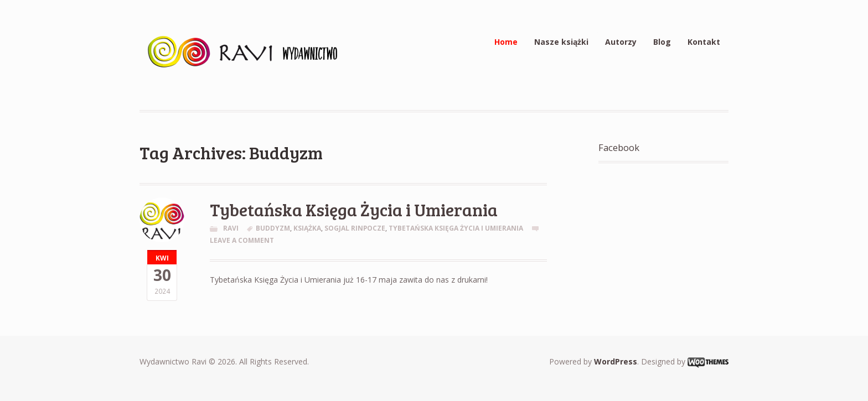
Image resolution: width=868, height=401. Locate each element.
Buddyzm (273, 228)
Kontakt (704, 42)
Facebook (619, 147)
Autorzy (621, 42)
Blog (662, 42)
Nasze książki (561, 42)
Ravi (231, 228)
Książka (307, 228)
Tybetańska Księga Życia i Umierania (354, 209)
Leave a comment (242, 240)
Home (506, 42)
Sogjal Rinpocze (355, 228)
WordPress (616, 361)
